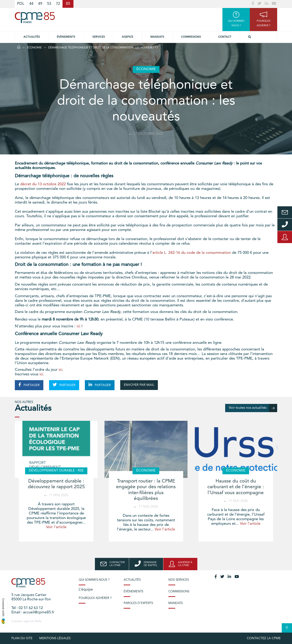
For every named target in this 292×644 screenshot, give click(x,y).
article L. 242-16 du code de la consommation (192, 253)
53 (49, 4)
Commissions (191, 37)
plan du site (22, 638)
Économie (34, 48)
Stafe (38, 621)
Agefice (128, 37)
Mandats (157, 37)
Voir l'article (56, 527)
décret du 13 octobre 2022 (43, 184)
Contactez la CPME (264, 638)
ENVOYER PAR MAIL (139, 385)
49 (40, 4)
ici (78, 326)
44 (31, 4)
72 (58, 4)
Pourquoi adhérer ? (95, 598)
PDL (21, 4)
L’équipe (86, 590)
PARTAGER (29, 385)
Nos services (179, 580)
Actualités (32, 37)
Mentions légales (55, 638)
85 (68, 4)
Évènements (66, 37)
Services (99, 37)
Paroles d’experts (138, 603)
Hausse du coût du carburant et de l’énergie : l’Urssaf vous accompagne (236, 487)
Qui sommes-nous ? (94, 580)
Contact (225, 37)
